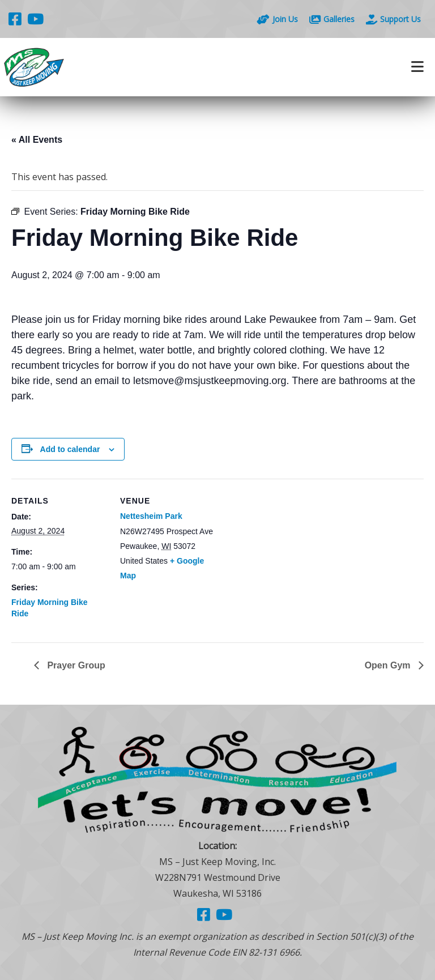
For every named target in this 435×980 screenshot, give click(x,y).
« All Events (37, 140)
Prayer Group (75, 665)
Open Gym (389, 665)
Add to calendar (70, 449)
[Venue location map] (289, 557)
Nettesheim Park (151, 516)
